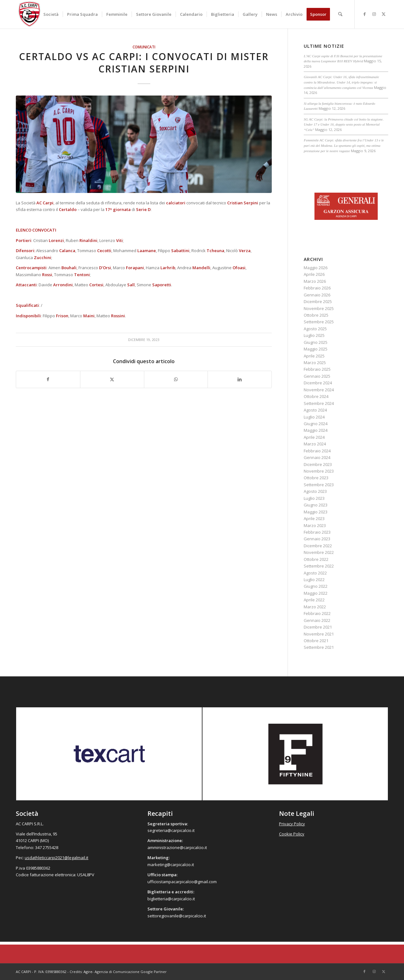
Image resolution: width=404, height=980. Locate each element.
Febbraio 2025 (317, 369)
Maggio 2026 (316, 268)
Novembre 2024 (319, 390)
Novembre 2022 (319, 552)
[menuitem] (51, 14)
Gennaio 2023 (317, 539)
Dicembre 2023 (318, 464)
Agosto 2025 (315, 329)
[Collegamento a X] (383, 14)
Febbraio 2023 (317, 532)
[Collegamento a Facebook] (364, 14)
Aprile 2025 (314, 356)
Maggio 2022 (316, 593)
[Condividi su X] (112, 379)
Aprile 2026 (314, 274)
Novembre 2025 (319, 308)
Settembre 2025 (319, 322)
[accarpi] (29, 14)
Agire (88, 972)
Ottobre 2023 (316, 478)
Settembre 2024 (319, 403)
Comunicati (144, 47)
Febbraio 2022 (317, 613)
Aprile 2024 (314, 437)
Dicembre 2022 (318, 546)
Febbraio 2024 (317, 451)
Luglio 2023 (314, 498)
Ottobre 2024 (316, 396)
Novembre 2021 (319, 634)
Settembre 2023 (319, 485)
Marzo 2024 (315, 444)
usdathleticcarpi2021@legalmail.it (56, 858)
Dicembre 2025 (318, 301)
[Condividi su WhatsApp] (176, 379)
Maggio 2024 (316, 430)
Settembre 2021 (319, 647)
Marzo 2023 (315, 525)
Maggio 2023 (316, 512)
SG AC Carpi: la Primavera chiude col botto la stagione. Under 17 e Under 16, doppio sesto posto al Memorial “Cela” (344, 124)
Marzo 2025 (315, 363)
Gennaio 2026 (317, 295)
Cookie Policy (292, 834)
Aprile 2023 (314, 518)
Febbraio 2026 (317, 288)
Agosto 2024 (315, 410)
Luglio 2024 (314, 417)
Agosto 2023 (315, 491)
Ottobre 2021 (316, 641)
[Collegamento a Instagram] (374, 14)
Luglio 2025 (314, 335)
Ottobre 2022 (316, 559)
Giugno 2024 (316, 424)
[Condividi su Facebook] (48, 379)
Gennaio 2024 (317, 457)
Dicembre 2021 (318, 627)
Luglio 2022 (314, 580)
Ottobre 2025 (316, 315)
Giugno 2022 (316, 586)
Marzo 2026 (315, 281)
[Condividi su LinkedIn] (240, 379)
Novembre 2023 (319, 471)
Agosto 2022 (315, 573)
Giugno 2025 (316, 342)
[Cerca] (340, 14)
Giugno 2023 (316, 505)
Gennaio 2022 (317, 620)
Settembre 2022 (319, 566)
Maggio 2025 (316, 349)
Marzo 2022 (315, 607)
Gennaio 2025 (317, 376)
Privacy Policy (292, 824)
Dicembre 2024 (318, 383)
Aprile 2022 (314, 600)
